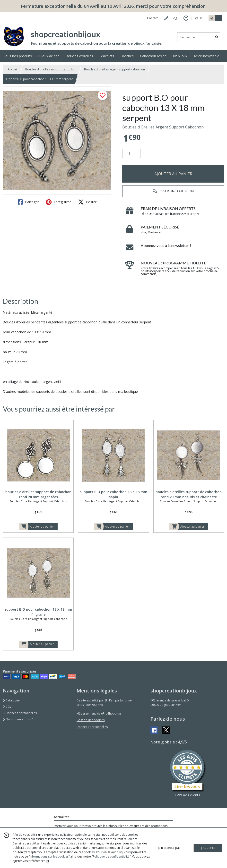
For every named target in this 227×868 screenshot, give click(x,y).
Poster (87, 202)
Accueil (13, 69)
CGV (7, 707)
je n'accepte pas (169, 848)
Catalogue (11, 700)
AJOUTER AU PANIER (173, 174)
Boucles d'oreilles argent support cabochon (114, 69)
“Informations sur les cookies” (49, 856)
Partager (28, 202)
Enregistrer (58, 202)
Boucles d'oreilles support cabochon (51, 69)
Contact (152, 18)
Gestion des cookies (91, 720)
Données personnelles (20, 713)
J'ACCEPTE (208, 848)
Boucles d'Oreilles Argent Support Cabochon (163, 127)
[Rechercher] (217, 37)
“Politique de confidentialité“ (111, 856)
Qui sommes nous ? (18, 719)
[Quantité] (131, 154)
